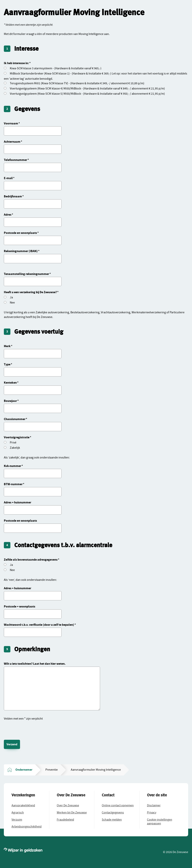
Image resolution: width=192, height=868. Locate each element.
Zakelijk (15, 448)
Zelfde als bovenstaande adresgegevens (31, 560)
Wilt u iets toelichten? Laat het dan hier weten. (35, 664)
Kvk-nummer (13, 466)
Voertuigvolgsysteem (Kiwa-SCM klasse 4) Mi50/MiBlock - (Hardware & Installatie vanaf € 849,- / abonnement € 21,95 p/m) (87, 89)
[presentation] (33, 728)
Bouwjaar (10, 401)
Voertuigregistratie (17, 437)
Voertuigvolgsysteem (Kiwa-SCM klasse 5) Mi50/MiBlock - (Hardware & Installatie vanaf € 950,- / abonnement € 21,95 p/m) (87, 94)
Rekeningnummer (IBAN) (21, 251)
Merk (7, 346)
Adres (8, 215)
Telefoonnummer (15, 160)
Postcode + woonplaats (20, 607)
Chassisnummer (15, 419)
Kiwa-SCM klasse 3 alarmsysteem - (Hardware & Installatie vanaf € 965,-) (56, 68)
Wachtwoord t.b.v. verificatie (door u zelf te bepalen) (39, 625)
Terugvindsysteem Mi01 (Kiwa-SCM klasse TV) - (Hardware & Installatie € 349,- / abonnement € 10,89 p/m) (77, 83)
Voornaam (11, 123)
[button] (23, 805)
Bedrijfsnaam (13, 196)
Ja (11, 297)
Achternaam (12, 142)
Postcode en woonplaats (20, 233)
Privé (13, 443)
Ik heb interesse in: (16, 63)
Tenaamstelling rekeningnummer (26, 274)
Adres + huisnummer (18, 502)
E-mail (8, 178)
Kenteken (10, 383)
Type (7, 364)
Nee (12, 303)
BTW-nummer (13, 484)
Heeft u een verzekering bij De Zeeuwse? (30, 292)
